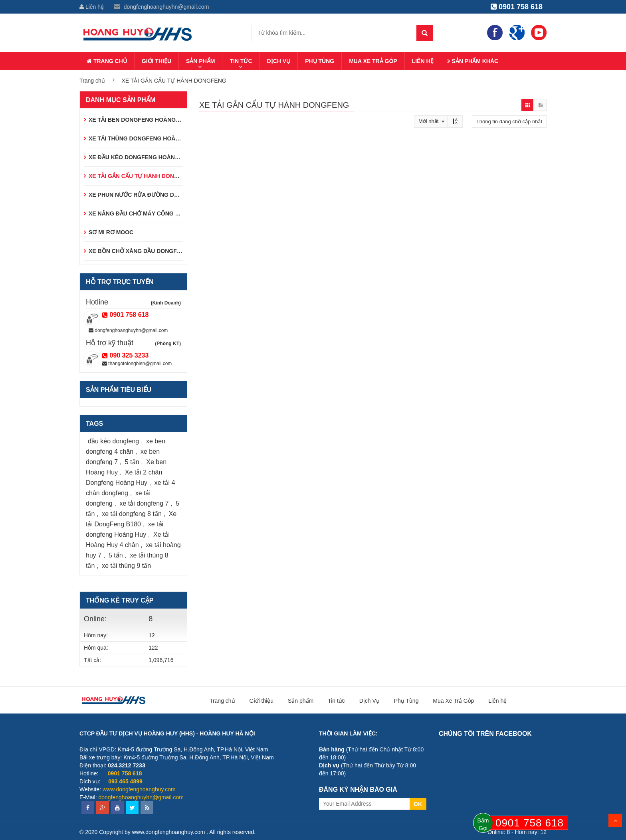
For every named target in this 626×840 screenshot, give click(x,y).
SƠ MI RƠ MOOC (111, 232)
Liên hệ (92, 7)
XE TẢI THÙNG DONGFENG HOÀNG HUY (143, 138)
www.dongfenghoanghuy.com (139, 789)
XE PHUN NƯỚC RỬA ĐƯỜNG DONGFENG (146, 195)
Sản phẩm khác (473, 61)
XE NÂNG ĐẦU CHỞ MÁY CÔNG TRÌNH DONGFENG (157, 213)
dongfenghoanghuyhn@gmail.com (161, 7)
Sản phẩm (200, 61)
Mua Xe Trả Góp (373, 61)
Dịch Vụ (279, 61)
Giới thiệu (156, 61)
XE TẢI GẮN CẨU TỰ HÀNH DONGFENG (141, 176)
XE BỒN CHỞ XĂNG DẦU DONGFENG (139, 251)
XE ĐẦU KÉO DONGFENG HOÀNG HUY (141, 157)
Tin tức (241, 61)
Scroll (615, 820)
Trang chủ (107, 61)
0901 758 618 (517, 7)
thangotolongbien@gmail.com (137, 364)
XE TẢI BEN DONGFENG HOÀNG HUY (139, 120)
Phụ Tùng (320, 61)
